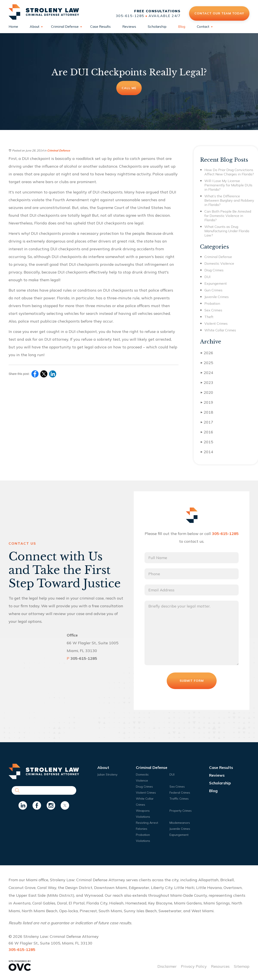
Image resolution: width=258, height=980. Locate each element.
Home (13, 26)
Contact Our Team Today (219, 13)
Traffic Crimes (179, 799)
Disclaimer (167, 966)
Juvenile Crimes (217, 297)
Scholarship (157, 26)
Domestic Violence (219, 263)
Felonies (142, 829)
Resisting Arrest (147, 823)
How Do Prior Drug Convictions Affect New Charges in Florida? (229, 172)
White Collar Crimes (220, 330)
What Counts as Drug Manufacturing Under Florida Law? (227, 231)
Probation (212, 303)
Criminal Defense (65, 26)
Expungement (216, 283)
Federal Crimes (180, 793)
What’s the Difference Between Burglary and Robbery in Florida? (229, 200)
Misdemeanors (180, 823)
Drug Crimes (214, 270)
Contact (203, 26)
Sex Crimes (213, 310)
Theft (209, 317)
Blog (182, 26)
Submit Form (192, 681)
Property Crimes (181, 811)
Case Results (100, 26)
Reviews (129, 26)
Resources (220, 966)
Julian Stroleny (107, 774)
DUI (207, 277)
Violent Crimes (216, 323)
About (35, 26)
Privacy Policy (194, 966)
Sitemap (242, 966)
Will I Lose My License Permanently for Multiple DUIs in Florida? (228, 185)
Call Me (129, 88)
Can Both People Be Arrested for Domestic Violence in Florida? (228, 216)
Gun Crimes (213, 290)
